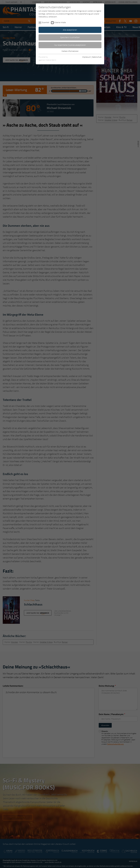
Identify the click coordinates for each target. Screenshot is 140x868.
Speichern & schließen (70, 37)
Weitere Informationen (70, 51)
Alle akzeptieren (70, 30)
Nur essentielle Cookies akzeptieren (70, 45)
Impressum (86, 57)
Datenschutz (97, 57)
